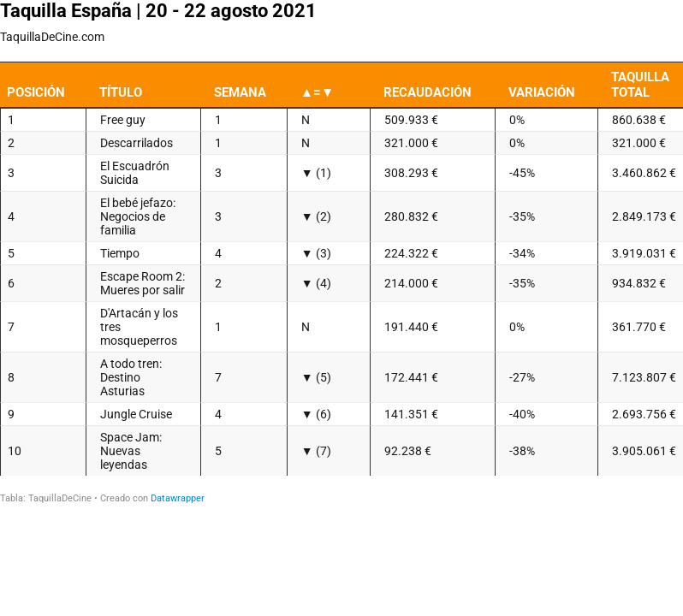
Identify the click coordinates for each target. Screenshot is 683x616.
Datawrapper (178, 498)
